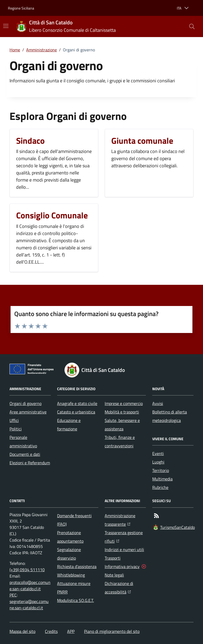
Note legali (114, 575)
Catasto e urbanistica (76, 412)
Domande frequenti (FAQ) (74, 520)
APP (71, 631)
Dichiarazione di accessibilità (125, 588)
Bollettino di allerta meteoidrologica (170, 416)
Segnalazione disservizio (69, 554)
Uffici (14, 420)
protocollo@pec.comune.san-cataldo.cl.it (30, 586)
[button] (192, 26)
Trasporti (113, 558)
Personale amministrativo (23, 442)
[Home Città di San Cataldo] (66, 27)
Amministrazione (41, 50)
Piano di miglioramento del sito (112, 631)
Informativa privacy (122, 566)
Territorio (161, 470)
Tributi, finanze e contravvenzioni (120, 442)
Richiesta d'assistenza (77, 566)
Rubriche (160, 487)
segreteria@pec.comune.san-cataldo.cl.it (29, 605)
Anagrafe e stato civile (77, 403)
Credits (51, 631)
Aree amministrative (28, 412)
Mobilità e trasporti (122, 412)
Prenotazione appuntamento (70, 537)
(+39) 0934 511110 (27, 570)
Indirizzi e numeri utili (124, 550)
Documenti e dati (25, 454)
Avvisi (158, 403)
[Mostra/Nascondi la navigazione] (6, 26)
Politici (16, 429)
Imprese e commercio (124, 403)
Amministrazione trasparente (125, 520)
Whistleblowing (71, 575)
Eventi (158, 453)
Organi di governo (26, 403)
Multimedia (162, 479)
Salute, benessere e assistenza (122, 425)
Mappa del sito (22, 631)
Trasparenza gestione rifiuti (125, 537)
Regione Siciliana (21, 8)
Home (15, 50)
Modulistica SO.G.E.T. (75, 600)
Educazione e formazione (69, 425)
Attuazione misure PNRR (74, 588)
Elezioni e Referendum (30, 463)
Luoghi (158, 462)
